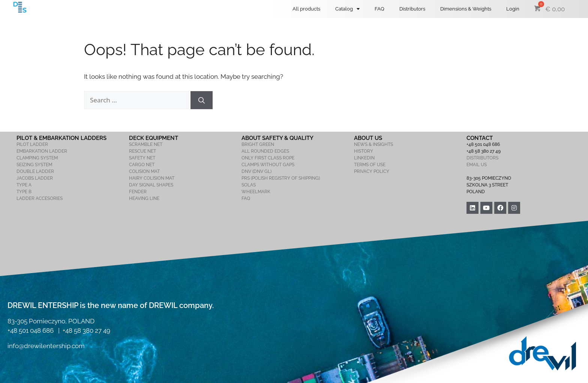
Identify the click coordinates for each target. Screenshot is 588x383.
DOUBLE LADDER (35, 171)
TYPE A (24, 185)
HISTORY (364, 151)
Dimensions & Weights (466, 9)
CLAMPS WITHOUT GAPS (268, 165)
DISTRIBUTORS (482, 158)
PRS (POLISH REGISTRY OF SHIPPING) (281, 178)
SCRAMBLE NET (146, 144)
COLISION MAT (144, 171)
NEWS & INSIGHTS (373, 144)
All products (306, 9)
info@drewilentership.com (46, 346)
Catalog (347, 9)
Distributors (412, 9)
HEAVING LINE (144, 198)
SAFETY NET (142, 158)
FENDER (138, 192)
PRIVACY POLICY (372, 171)
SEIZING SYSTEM (34, 165)
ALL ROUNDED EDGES (265, 151)
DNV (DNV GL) (256, 171)
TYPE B (24, 192)
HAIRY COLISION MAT (152, 178)
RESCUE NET (142, 151)
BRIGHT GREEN (258, 144)
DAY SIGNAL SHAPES (151, 185)
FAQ (379, 9)
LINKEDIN (364, 158)
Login (513, 9)
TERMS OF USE (370, 165)
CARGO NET (142, 165)
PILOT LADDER (32, 144)
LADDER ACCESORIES (40, 198)
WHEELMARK (256, 192)
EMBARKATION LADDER (42, 151)
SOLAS (249, 185)
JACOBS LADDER (35, 178)
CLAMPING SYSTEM (37, 158)
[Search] (202, 100)
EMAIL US (477, 165)
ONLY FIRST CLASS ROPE (268, 158)
